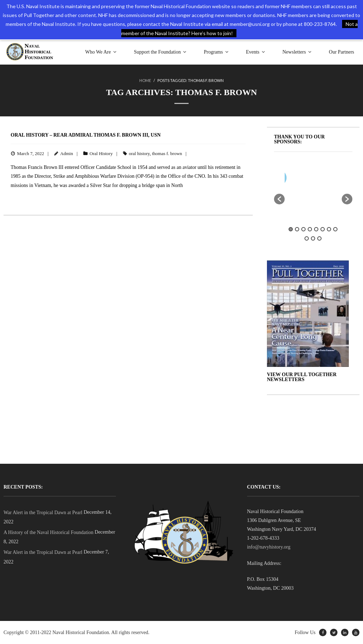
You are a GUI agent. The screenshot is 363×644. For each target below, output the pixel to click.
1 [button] (291, 229)
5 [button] (316, 229)
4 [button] (310, 229)
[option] (328, 179)
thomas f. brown (167, 153)
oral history (139, 153)
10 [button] (313, 238)
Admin (67, 153)
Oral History (101, 153)
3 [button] (303, 229)
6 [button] (323, 229)
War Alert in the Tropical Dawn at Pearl (43, 513)
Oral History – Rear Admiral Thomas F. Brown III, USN (86, 135)
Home (145, 80)
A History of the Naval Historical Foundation (49, 532)
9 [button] (307, 238)
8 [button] (335, 229)
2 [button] (297, 229)
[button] (279, 199)
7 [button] (329, 229)
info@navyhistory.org (269, 547)
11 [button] (319, 238)
